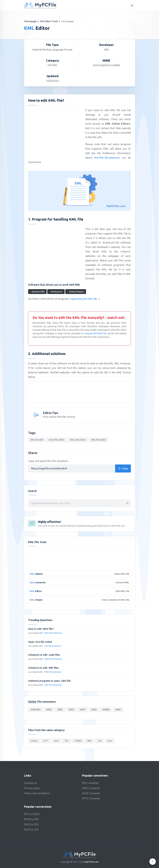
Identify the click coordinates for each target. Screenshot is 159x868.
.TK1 (66, 741)
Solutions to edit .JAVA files (44, 655)
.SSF (100, 741)
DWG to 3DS (31, 824)
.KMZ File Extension (53, 633)
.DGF (56, 741)
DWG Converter (91, 788)
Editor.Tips (51, 413)
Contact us (30, 783)
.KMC (60, 710)
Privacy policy (32, 788)
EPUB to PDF (31, 819)
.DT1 (46, 741)
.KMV (71, 710)
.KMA (118, 710)
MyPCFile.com (92, 862)
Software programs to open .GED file (49, 681)
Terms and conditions (37, 793)
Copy (123, 468)
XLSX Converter (91, 793)
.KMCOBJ (35, 710)
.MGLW (34, 741)
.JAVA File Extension (53, 659)
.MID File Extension (53, 672)
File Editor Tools (49, 21)
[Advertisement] (55, 131)
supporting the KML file (85, 299)
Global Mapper (76, 292)
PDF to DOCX (32, 814)
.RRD (89, 741)
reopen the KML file (95, 333)
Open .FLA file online (40, 642)
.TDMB (78, 741)
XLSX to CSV (31, 830)
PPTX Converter (91, 798)
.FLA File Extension (52, 646)
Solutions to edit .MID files (43, 668)
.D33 (110, 741)
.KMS (49, 710)
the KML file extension (107, 158)
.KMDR (106, 710)
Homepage (30, 21)
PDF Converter (90, 783)
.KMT (83, 710)
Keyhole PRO (37, 292)
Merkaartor (56, 292)
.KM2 (94, 710)
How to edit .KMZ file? (41, 629)
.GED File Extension (53, 685)
